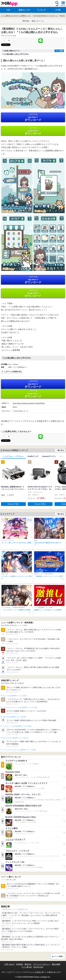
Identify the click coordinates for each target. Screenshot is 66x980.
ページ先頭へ (59, 956)
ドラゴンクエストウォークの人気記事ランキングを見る (20, 707)
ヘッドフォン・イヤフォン (13, 456)
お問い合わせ (9, 964)
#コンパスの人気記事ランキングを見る (15, 696)
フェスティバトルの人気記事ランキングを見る (17, 726)
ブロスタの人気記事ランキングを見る (14, 717)
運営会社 (28, 964)
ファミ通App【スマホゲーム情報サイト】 (16, 16)
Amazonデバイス (49, 456)
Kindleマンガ (33, 456)
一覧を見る (60, 450)
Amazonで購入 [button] (13, 504)
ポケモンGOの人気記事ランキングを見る (15, 738)
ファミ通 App (9, 4)
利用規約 (20, 964)
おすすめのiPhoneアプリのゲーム (45, 16)
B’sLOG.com (38, 967)
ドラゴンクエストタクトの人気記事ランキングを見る (19, 750)
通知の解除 (56, 964)
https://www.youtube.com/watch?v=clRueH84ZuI (29, 403)
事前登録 (26, 21)
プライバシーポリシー (42, 964)
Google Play (33, 131)
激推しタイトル (38, 21)
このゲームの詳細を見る (13, 372)
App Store (33, 117)
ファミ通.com (27, 967)
